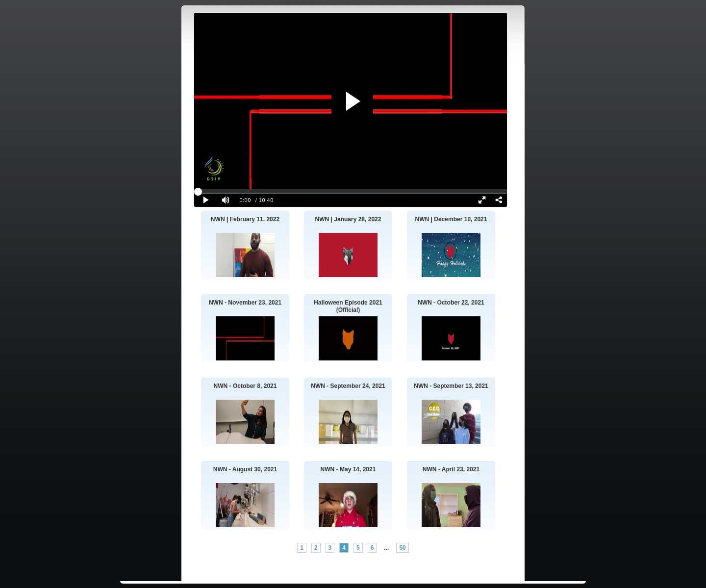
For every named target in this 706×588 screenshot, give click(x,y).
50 (402, 548)
